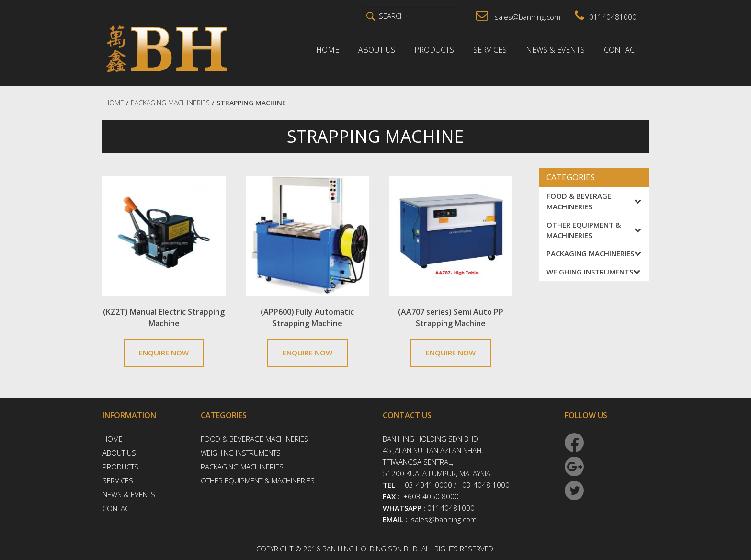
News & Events (555, 50)
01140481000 (606, 17)
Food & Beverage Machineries (594, 201)
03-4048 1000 (486, 485)
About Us (377, 50)
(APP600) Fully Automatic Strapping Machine (307, 318)
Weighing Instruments (593, 272)
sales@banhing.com (518, 17)
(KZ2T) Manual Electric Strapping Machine (164, 318)
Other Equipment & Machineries (594, 230)
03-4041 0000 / (431, 485)
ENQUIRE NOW (164, 353)
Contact (621, 50)
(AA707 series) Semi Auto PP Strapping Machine (451, 318)
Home (328, 50)
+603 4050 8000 (431, 496)
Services (490, 50)
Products (434, 50)
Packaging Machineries (594, 253)
